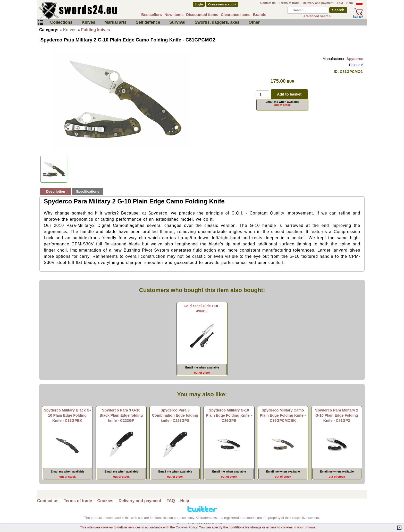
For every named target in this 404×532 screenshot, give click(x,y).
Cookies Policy (187, 527)
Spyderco (355, 59)
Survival (177, 22)
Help (350, 3)
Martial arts (116, 22)
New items (174, 15)
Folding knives (96, 30)
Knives (88, 22)
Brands (260, 15)
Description (56, 191)
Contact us (268, 3)
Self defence (148, 22)
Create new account (222, 4)
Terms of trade (289, 3)
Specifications (88, 191)
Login (199, 4)
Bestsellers (151, 15)
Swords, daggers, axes (217, 22)
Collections (61, 22)
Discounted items (202, 15)
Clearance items (236, 15)
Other (254, 22)
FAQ (340, 3)
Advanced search (317, 16)
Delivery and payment (318, 3)
